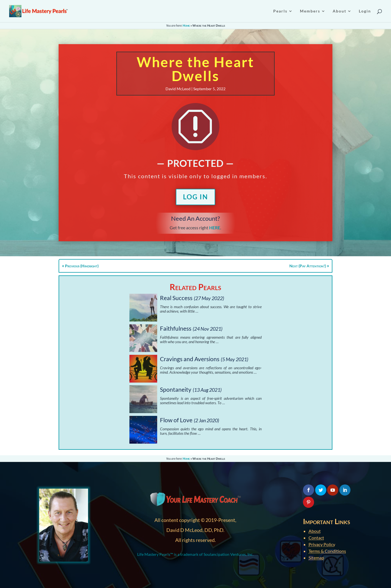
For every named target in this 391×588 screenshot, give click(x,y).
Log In (195, 197)
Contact (316, 538)
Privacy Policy (322, 544)
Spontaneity (176, 389)
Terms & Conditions (327, 551)
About (315, 531)
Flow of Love (176, 420)
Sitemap (316, 558)
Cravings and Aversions (190, 359)
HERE (215, 228)
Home (186, 25)
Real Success (176, 298)
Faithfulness (176, 328)
